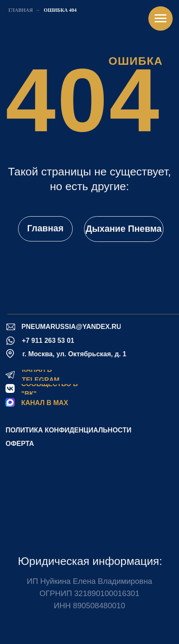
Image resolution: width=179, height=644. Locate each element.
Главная (21, 10)
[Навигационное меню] (161, 19)
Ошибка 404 (60, 10)
